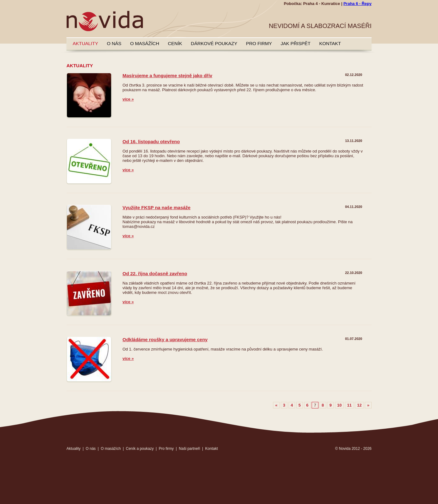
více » (128, 99)
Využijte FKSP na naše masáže (157, 207)
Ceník (175, 43)
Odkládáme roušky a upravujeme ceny (165, 339)
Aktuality (86, 43)
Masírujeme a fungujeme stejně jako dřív (167, 75)
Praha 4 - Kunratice (322, 4)
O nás (114, 43)
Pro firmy (259, 43)
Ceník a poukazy (140, 449)
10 (339, 405)
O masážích (145, 43)
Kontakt (330, 43)
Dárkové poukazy (214, 43)
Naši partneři (190, 449)
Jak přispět (296, 43)
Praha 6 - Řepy (357, 4)
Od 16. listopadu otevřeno (151, 141)
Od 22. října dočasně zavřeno (155, 273)
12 (359, 405)
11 (349, 405)
